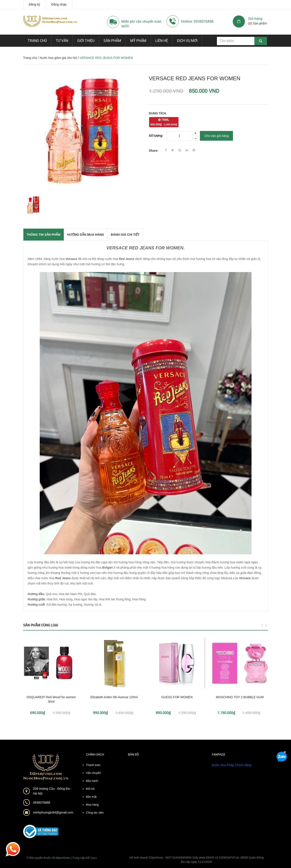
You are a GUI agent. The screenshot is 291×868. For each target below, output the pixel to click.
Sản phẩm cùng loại (41, 625)
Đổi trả (90, 789)
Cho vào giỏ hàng (216, 136)
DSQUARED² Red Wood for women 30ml (51, 699)
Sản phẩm (112, 41)
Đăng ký (35, 4)
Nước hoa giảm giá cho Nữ (58, 58)
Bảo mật (91, 797)
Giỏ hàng (255, 19)
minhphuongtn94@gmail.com (53, 812)
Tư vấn (62, 41)
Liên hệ (162, 41)
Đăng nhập (59, 4)
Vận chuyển (94, 773)
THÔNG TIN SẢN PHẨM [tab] (44, 235)
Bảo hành (92, 781)
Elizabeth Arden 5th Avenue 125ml (114, 697)
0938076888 (42, 803)
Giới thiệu (86, 41)
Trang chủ (37, 41)
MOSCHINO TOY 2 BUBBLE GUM (240, 697)
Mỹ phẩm (138, 41)
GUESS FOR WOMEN (177, 697)
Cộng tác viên (95, 813)
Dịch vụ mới (187, 41)
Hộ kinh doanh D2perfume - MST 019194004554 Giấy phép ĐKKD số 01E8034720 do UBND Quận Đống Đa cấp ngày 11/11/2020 (196, 860)
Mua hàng (92, 805)
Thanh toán (93, 765)
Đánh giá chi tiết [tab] (125, 235)
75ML (164, 122)
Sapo (94, 858)
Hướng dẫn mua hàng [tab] (86, 235)
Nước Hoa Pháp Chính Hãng (232, 765)
